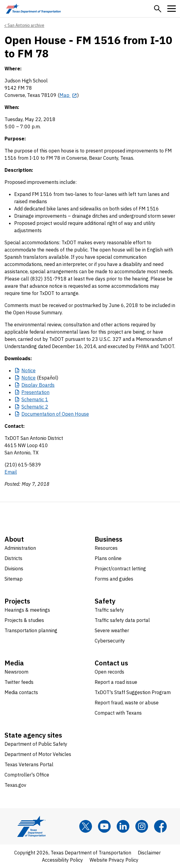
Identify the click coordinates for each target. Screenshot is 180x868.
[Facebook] (160, 826)
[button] (158, 9)
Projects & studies (24, 620)
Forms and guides (114, 579)
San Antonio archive (26, 25)
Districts (13, 558)
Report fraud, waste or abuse (127, 703)
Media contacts (21, 692)
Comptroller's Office (27, 775)
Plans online (108, 558)
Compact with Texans (118, 713)
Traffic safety (109, 610)
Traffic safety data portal (122, 620)
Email (11, 472)
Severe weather (112, 630)
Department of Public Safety (36, 744)
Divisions (14, 569)
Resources (106, 548)
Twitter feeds (19, 682)
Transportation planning (31, 630)
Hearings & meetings (27, 610)
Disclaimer (149, 853)
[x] (86, 826)
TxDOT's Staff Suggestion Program (133, 692)
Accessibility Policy (62, 860)
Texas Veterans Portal (29, 764)
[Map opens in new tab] (68, 95)
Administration (20, 548)
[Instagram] (142, 826)
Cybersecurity (110, 641)
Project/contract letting (120, 569)
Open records (109, 672)
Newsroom (16, 672)
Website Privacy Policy (114, 860)
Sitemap (14, 579)
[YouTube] (104, 826)
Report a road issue (116, 682)
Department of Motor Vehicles (38, 754)
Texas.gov (15, 785)
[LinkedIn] (123, 826)
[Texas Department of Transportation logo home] (33, 9)
